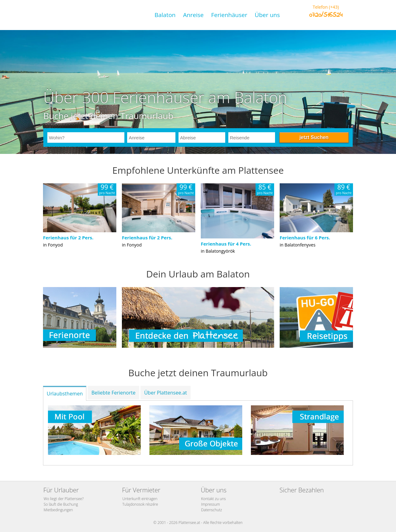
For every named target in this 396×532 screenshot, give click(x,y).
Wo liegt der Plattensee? (64, 499)
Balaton (165, 15)
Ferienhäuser (229, 15)
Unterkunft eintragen (140, 499)
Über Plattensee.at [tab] (166, 393)
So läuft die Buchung (61, 504)
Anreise (194, 15)
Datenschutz (212, 510)
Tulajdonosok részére (140, 504)
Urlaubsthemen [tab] (65, 394)
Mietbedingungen (58, 510)
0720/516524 (326, 15)
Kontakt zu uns (213, 499)
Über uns (267, 15)
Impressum (211, 504)
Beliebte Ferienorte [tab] (113, 393)
